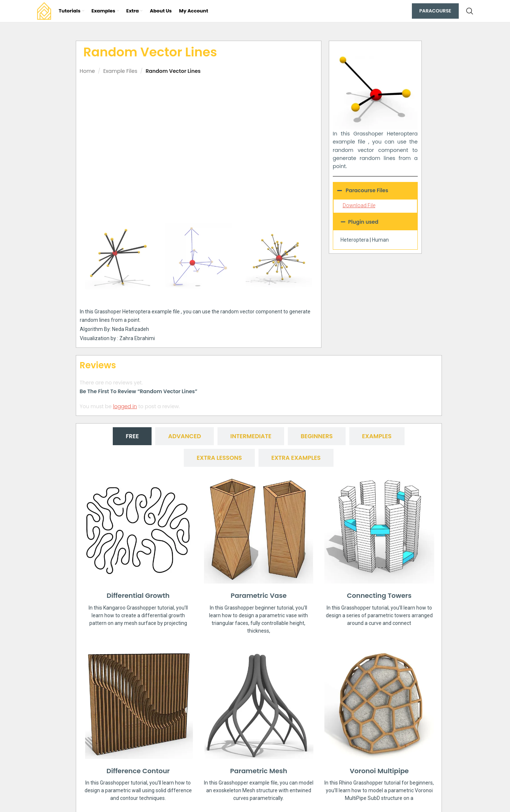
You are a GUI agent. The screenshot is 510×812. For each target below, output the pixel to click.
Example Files (120, 71)
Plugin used (363, 222)
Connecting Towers (379, 595)
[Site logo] (44, 11)
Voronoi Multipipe (379, 771)
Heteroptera (355, 240)
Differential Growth (138, 595)
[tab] (132, 436)
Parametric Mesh (259, 771)
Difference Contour (138, 771)
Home (88, 71)
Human (380, 240)
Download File (359, 205)
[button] (375, 222)
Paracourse (435, 11)
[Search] (470, 11)
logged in (125, 406)
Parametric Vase (259, 595)
